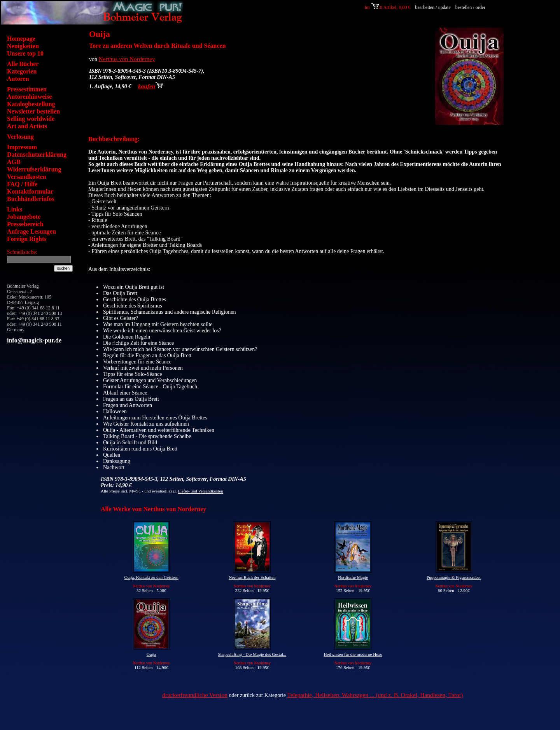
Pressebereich (25, 224)
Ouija (151, 654)
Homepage (21, 39)
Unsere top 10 (25, 53)
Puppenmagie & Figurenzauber (454, 577)
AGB (14, 162)
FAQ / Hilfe (22, 184)
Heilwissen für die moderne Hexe (353, 654)
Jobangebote (24, 217)
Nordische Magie (353, 577)
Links (15, 209)
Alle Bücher (23, 64)
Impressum (22, 147)
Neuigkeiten (23, 46)
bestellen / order (471, 7)
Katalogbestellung (31, 104)
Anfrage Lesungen (31, 231)
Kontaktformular (30, 191)
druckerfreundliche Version (195, 695)
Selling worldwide (31, 119)
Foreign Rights (27, 239)
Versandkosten (27, 177)
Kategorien (22, 71)
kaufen (150, 86)
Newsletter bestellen (33, 111)
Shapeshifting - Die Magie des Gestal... (252, 654)
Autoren (18, 79)
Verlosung (20, 137)
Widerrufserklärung (34, 169)
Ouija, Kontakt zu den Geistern (151, 577)
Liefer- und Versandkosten (200, 491)
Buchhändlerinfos (31, 199)
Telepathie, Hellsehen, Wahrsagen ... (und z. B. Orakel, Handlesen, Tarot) (375, 695)
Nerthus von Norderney (127, 59)
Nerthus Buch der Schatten (252, 577)
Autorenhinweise (29, 97)
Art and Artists (27, 126)
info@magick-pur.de (34, 340)
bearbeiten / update (433, 7)
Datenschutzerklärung (37, 155)
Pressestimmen (27, 89)
